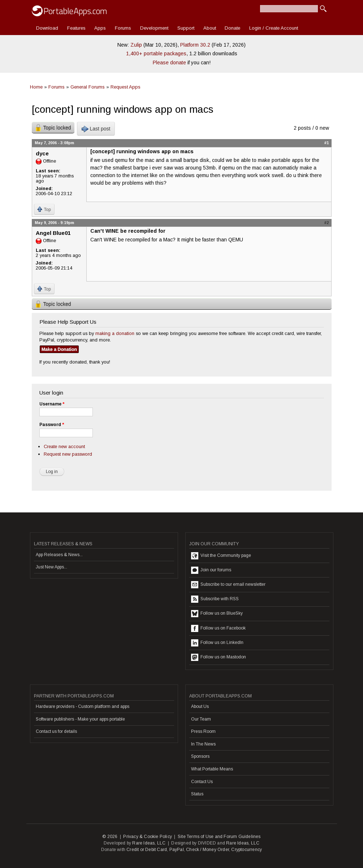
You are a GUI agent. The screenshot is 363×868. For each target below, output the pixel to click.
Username (52, 404)
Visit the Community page (221, 556)
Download (47, 28)
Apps (100, 28)
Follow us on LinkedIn (217, 643)
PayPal (177, 850)
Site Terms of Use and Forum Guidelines (219, 837)
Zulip (136, 45)
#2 (327, 223)
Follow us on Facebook (218, 628)
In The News (203, 744)
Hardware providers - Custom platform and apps (83, 706)
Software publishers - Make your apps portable (80, 719)
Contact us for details (56, 731)
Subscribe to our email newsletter (228, 585)
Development (154, 28)
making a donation (115, 333)
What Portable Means (212, 769)
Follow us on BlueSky (217, 614)
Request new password (68, 454)
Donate (232, 28)
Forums (123, 28)
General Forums (88, 87)
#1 (327, 143)
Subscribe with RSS (215, 599)
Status (197, 794)
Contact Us (202, 782)
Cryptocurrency (247, 850)
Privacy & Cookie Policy (148, 837)
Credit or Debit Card (147, 850)
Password (52, 425)
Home (36, 87)
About (210, 28)
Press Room (203, 731)
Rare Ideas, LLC (149, 843)
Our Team (201, 719)
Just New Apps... (51, 567)
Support (186, 28)
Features (76, 28)
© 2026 (110, 837)
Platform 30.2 (195, 45)
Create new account (64, 446)
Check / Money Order (208, 850)
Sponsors (200, 756)
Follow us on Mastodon (219, 657)
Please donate (169, 63)
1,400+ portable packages (156, 53)
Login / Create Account (274, 28)
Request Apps (126, 87)
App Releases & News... (59, 555)
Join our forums (211, 570)
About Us (200, 706)
